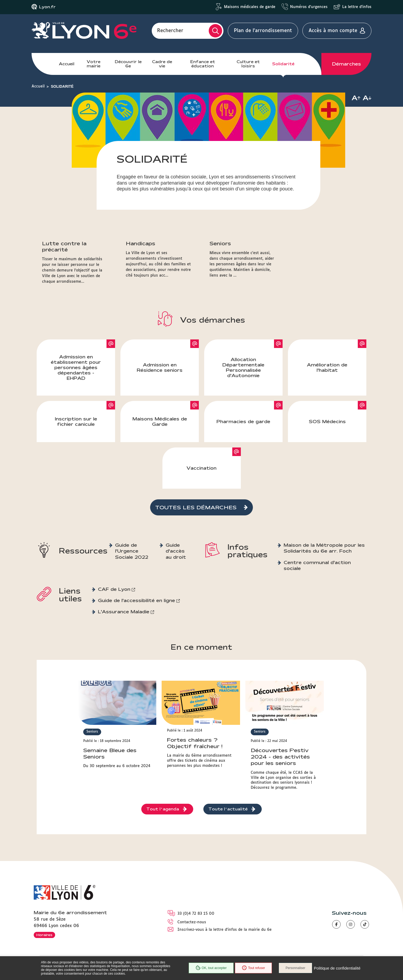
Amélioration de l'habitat (327, 367)
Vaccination (201, 468)
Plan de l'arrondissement (263, 31)
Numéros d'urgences (309, 7)
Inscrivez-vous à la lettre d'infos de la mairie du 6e (225, 930)
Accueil (67, 64)
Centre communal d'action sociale (317, 565)
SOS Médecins (327, 421)
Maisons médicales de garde (250, 7)
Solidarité (283, 64)
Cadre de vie (162, 64)
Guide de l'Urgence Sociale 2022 (132, 551)
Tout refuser (253, 968)
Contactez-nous (192, 922)
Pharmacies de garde (243, 421)
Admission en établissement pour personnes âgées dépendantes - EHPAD (76, 367)
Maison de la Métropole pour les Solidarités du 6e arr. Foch (324, 548)
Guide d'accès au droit (176, 551)
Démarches (347, 64)
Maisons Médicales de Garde (160, 421)
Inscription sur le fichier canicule (76, 421)
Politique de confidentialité (337, 968)
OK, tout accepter (211, 968)
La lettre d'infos (357, 7)
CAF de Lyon (114, 589)
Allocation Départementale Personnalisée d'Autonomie (243, 367)
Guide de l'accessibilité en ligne (136, 600)
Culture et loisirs (248, 64)
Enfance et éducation (203, 64)
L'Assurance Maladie (124, 612)
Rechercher (170, 31)
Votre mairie (94, 64)
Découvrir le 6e (128, 64)
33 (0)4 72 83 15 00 (196, 914)
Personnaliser (295, 968)
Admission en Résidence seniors (160, 367)
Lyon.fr (47, 7)
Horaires (44, 935)
